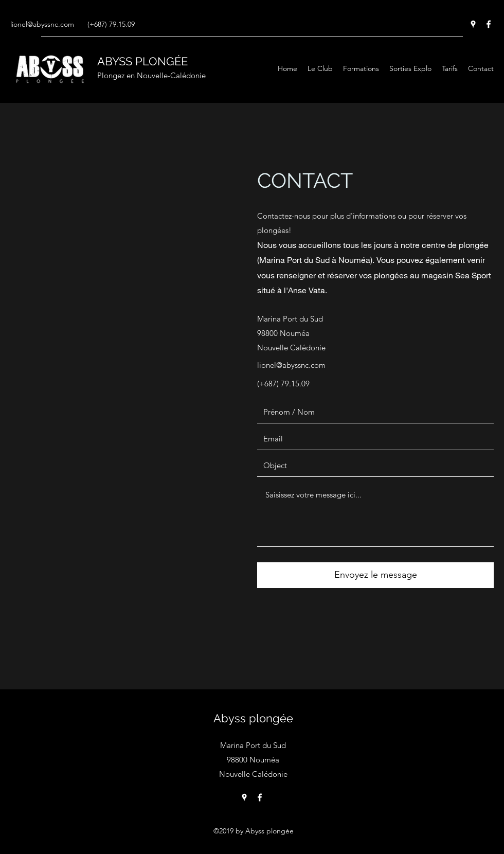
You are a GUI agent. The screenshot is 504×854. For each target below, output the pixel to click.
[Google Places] (473, 24)
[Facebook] (489, 24)
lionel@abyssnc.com (42, 24)
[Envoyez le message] (375, 575)
